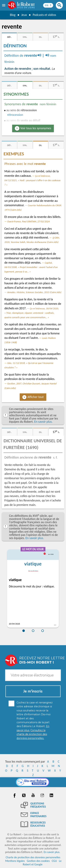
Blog (12, 15)
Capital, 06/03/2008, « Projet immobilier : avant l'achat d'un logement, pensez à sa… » (31, 267)
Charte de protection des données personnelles (33, 857)
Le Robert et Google (42, 863)
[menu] (4, 5)
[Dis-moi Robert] (33, 782)
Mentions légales (15, 861)
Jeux (24, 15)
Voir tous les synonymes (36, 128)
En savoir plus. (43, 422)
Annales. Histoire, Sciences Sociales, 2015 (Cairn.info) (34, 292)
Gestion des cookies (38, 861)
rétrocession (15, 115)
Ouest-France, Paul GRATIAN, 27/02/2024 (28, 221)
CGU (54, 861)
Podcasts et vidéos (44, 15)
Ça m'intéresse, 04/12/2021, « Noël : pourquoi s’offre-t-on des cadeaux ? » (32, 180)
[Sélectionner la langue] (48, 5)
